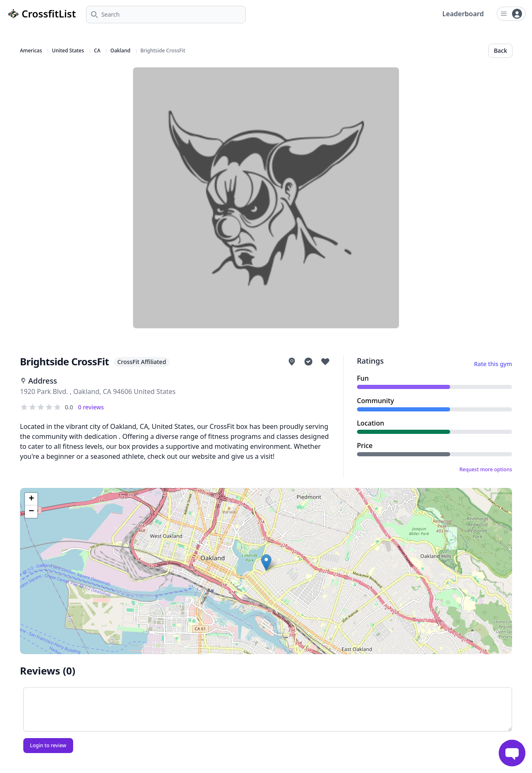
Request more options (486, 470)
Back (500, 50)
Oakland (121, 51)
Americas (31, 51)
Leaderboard (463, 14)
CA (97, 51)
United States (68, 51)
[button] (266, 563)
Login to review (48, 745)
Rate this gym (493, 364)
